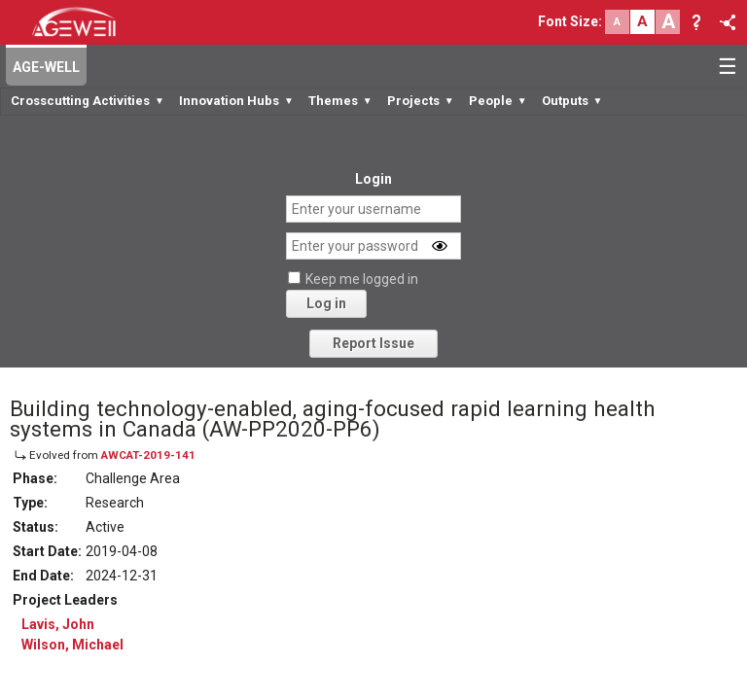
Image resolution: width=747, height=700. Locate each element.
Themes (340, 101)
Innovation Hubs (236, 101)
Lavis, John (58, 624)
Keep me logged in (362, 279)
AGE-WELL (46, 67)
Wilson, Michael (72, 645)
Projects (421, 101)
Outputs (572, 101)
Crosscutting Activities (88, 101)
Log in (326, 303)
